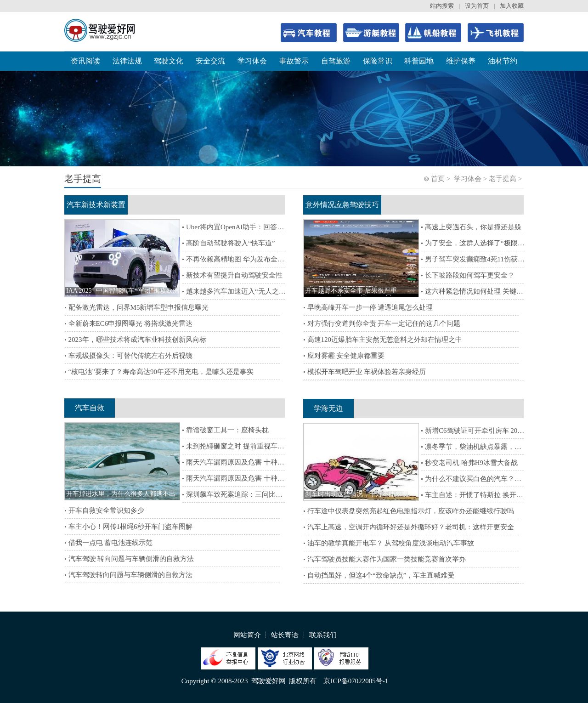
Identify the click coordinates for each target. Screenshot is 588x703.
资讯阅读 (85, 61)
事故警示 (294, 61)
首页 (438, 179)
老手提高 (503, 179)
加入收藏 (512, 6)
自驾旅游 (336, 61)
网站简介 (247, 635)
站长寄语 (285, 635)
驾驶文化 (169, 61)
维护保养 (461, 61)
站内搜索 (442, 6)
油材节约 (503, 61)
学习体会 (252, 61)
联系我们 (323, 635)
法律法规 (127, 61)
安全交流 (210, 61)
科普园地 (419, 61)
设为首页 (477, 6)
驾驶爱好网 (269, 681)
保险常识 (378, 61)
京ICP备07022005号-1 (356, 681)
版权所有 (303, 681)
